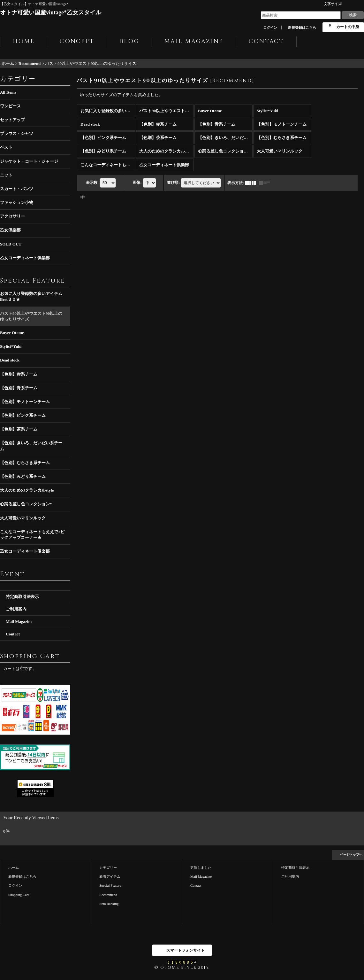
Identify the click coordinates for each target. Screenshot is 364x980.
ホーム (14, 867)
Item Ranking (109, 904)
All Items (8, 92)
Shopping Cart (19, 895)
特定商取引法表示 (22, 597)
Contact (13, 634)
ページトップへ (351, 855)
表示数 (92, 182)
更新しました (201, 867)
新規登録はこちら (302, 27)
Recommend (108, 895)
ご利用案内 (16, 609)
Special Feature (110, 885)
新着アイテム (110, 876)
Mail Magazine (19, 622)
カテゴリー (108, 867)
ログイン (270, 27)
